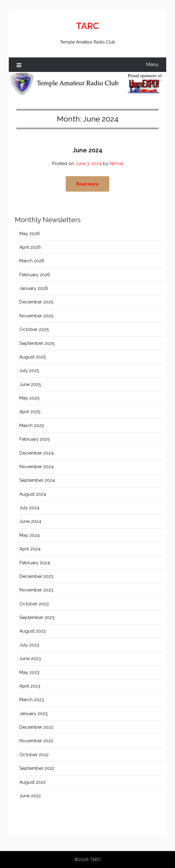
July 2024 (29, 508)
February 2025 (35, 439)
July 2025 (29, 371)
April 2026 (30, 247)
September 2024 (37, 480)
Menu (152, 65)
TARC (87, 26)
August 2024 (33, 494)
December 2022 (36, 727)
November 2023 (36, 590)
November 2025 (36, 316)
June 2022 (30, 796)
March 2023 (32, 700)
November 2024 (36, 467)
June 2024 (87, 150)
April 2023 (30, 686)
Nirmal (116, 164)
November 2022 (36, 741)
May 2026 (30, 234)
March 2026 (32, 261)
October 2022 (34, 755)
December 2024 (36, 453)
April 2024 (30, 549)
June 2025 (30, 384)
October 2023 (34, 604)
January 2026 (34, 288)
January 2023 (33, 714)
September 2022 (37, 768)
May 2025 (29, 398)
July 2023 (29, 645)
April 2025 (30, 412)
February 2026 (35, 275)
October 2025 (34, 329)
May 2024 (30, 535)
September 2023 (37, 617)
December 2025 (36, 302)
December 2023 (36, 576)
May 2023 (29, 672)
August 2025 (33, 357)
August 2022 (33, 782)
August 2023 (33, 631)
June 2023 (30, 659)
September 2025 (37, 343)
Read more (87, 184)
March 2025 (32, 426)
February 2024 (35, 563)
